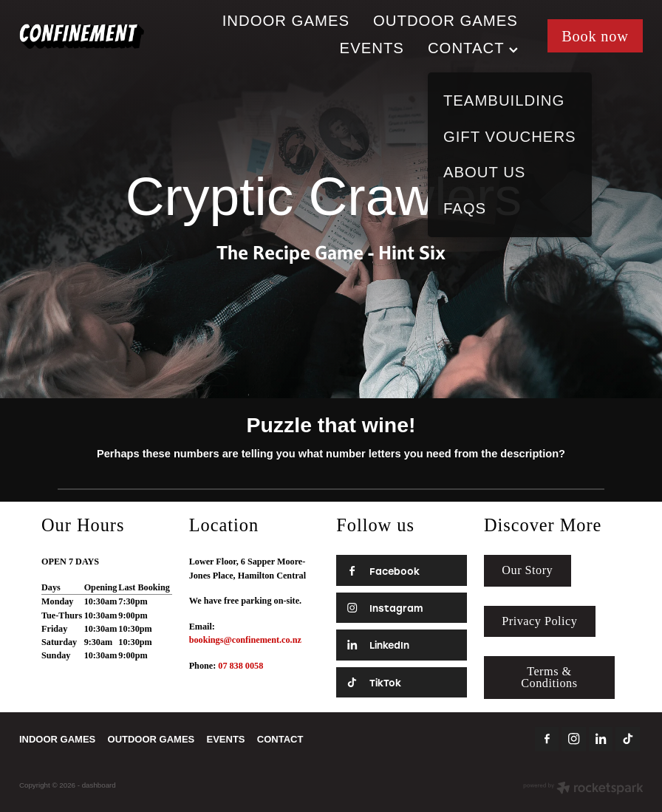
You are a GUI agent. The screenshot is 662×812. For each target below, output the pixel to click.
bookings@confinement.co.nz (245, 640)
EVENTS (372, 48)
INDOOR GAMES (286, 21)
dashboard (99, 785)
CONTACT (473, 48)
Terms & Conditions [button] (549, 678)
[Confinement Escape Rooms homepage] (82, 36)
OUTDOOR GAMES (446, 21)
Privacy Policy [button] (539, 621)
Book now (595, 36)
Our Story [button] (527, 570)
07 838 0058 (240, 666)
